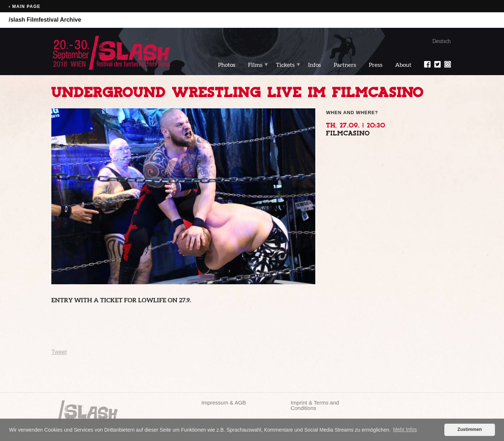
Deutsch (442, 41)
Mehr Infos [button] (405, 429)
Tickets (285, 65)
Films (255, 65)
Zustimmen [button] (469, 429)
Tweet (59, 352)
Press (376, 65)
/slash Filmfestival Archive (45, 20)
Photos (227, 65)
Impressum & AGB (224, 403)
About (403, 65)
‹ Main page (25, 7)
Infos (315, 65)
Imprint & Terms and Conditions (315, 405)
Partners (345, 65)
